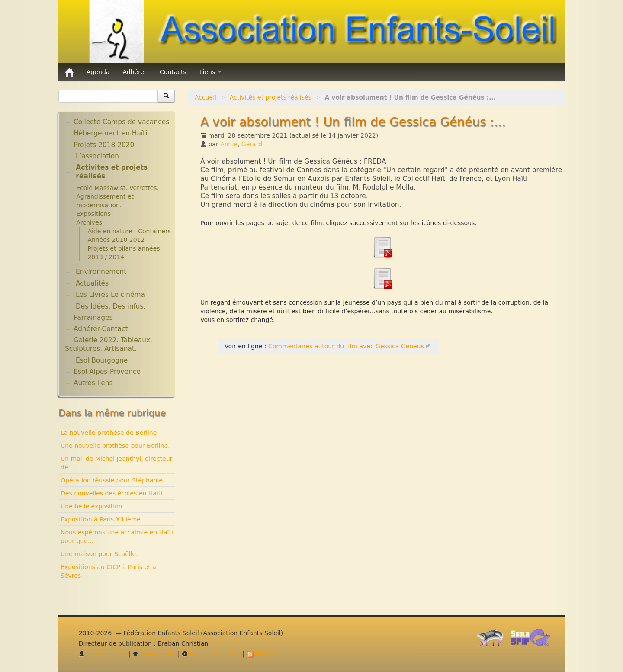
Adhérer (135, 72)
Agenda (98, 72)
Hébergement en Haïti (110, 133)
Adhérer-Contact (101, 329)
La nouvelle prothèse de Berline (109, 433)
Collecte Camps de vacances (121, 122)
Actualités (92, 283)
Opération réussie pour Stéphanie (112, 480)
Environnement (101, 272)
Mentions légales (211, 654)
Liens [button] (210, 72)
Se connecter (103, 654)
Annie (229, 144)
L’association (97, 156)
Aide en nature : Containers (129, 231)
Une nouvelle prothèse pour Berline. (115, 446)
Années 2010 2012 (116, 240)
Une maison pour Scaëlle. (99, 554)
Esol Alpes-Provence (107, 372)
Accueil (206, 97)
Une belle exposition (92, 506)
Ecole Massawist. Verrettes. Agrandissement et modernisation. (117, 196)
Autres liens (93, 383)
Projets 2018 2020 (104, 145)
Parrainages (93, 318)
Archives (89, 222)
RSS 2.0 (263, 654)
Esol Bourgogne (102, 360)
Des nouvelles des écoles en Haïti (111, 493)
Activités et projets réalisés (271, 97)
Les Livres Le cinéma (110, 295)
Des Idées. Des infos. (111, 306)
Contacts (173, 72)
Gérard (252, 144)
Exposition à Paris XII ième (101, 519)
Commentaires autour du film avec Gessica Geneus (346, 346)
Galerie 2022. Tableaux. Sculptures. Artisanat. (109, 344)
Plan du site (154, 654)
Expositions (93, 214)
